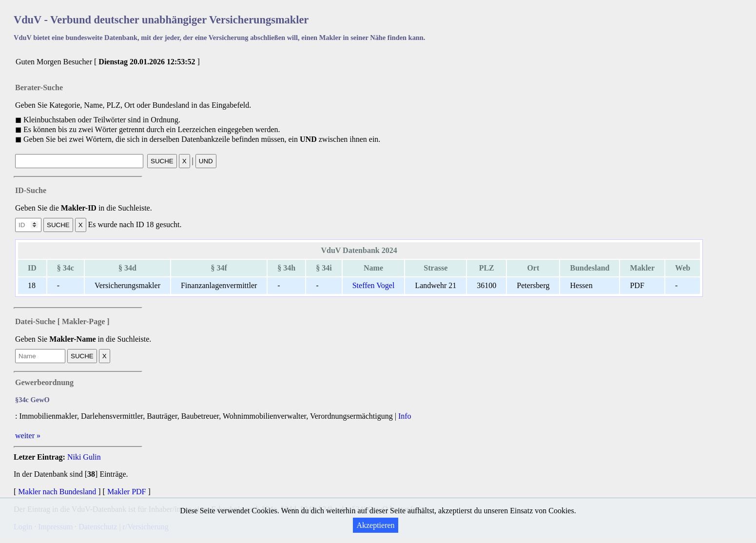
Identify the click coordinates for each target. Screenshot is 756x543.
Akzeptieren (375, 525)
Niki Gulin (84, 457)
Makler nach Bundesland (57, 492)
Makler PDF (127, 492)
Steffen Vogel (374, 285)
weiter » (28, 436)
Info (405, 416)
